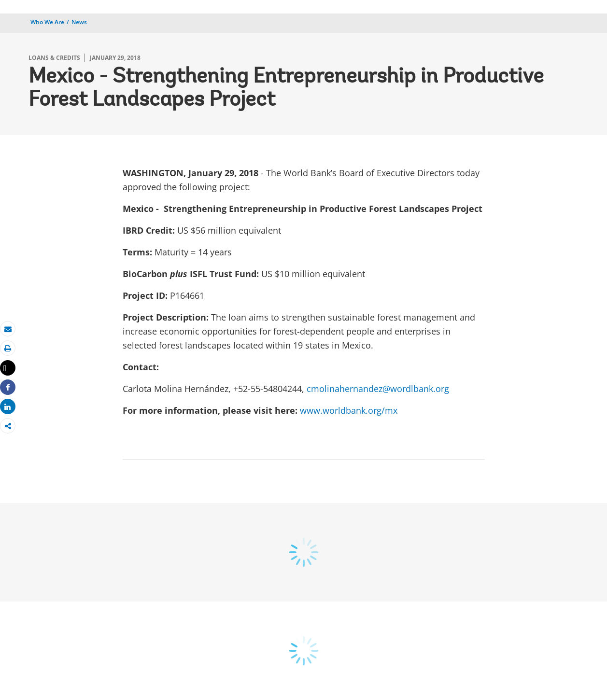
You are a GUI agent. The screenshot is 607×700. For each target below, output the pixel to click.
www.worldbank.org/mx (349, 410)
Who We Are (47, 22)
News (79, 22)
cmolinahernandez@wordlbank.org (378, 389)
